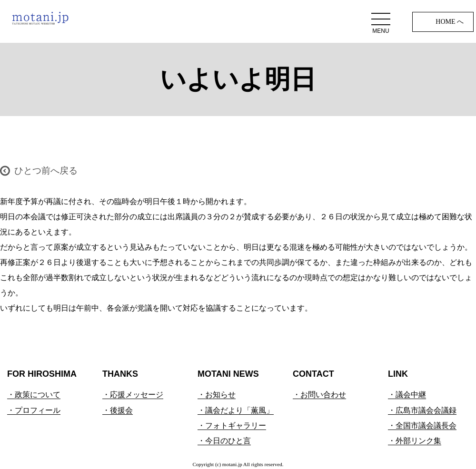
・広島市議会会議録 (422, 410)
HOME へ (450, 22)
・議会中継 (407, 395)
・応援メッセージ (133, 395)
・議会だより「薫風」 (236, 410)
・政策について (34, 395)
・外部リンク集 (415, 441)
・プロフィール (34, 410)
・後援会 (118, 410)
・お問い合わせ (319, 395)
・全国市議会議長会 (422, 425)
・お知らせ (217, 395)
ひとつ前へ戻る (46, 171)
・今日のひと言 (224, 441)
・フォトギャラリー (232, 425)
